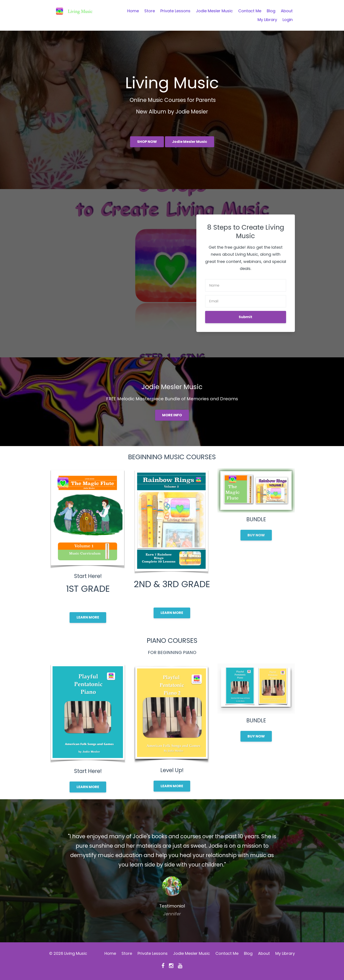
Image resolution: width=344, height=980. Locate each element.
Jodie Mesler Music (214, 11)
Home (133, 11)
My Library (267, 20)
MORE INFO (172, 415)
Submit (245, 317)
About (287, 11)
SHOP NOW (147, 142)
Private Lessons (175, 11)
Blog (271, 11)
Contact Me (250, 11)
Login (288, 20)
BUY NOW (256, 535)
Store (150, 11)
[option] (172, 871)
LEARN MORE (88, 617)
